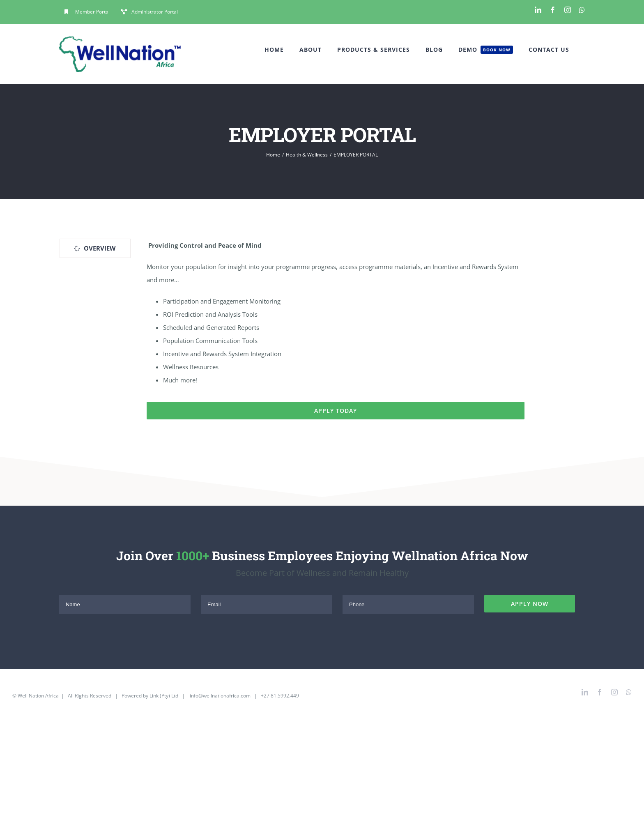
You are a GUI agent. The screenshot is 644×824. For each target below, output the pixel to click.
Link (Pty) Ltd (164, 696)
